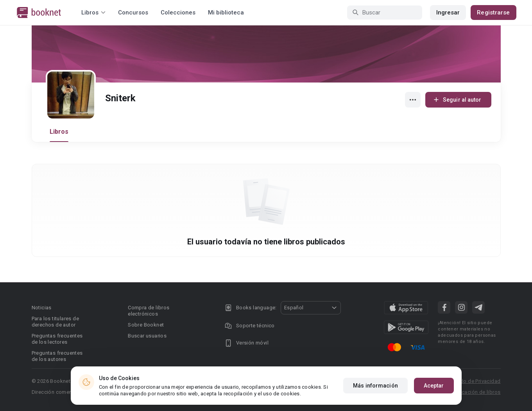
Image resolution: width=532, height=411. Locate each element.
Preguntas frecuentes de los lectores (57, 339)
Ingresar (448, 13)
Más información (375, 386)
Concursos (133, 13)
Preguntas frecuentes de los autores (57, 356)
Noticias (42, 308)
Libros (59, 132)
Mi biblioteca (226, 13)
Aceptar (434, 386)
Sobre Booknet (146, 325)
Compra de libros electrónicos (149, 311)
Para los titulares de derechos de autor (55, 322)
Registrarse (493, 13)
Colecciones (178, 13)
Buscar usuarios (147, 336)
